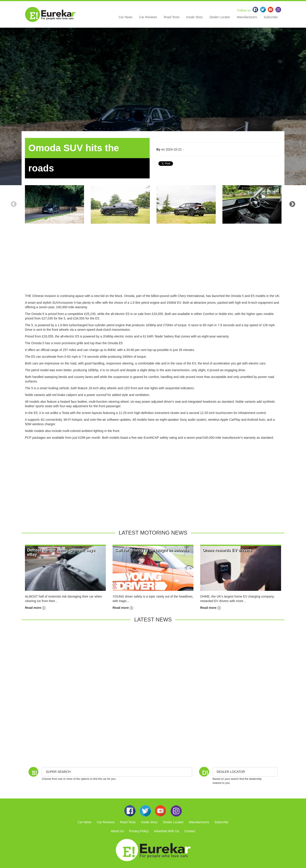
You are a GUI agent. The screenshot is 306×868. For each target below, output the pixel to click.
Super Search (58, 772)
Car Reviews (148, 17)
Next (292, 204)
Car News (125, 17)
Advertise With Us (167, 831)
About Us (117, 831)
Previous (14, 204)
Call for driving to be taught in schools (152, 550)
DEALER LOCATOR (231, 772)
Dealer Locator (220, 17)
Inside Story (194, 17)
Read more (35, 608)
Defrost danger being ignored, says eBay (61, 552)
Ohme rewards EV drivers (227, 550)
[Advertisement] (153, 262)
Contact (190, 831)
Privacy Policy (139, 831)
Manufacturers (247, 17)
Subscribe (271, 17)
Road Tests (172, 17)
